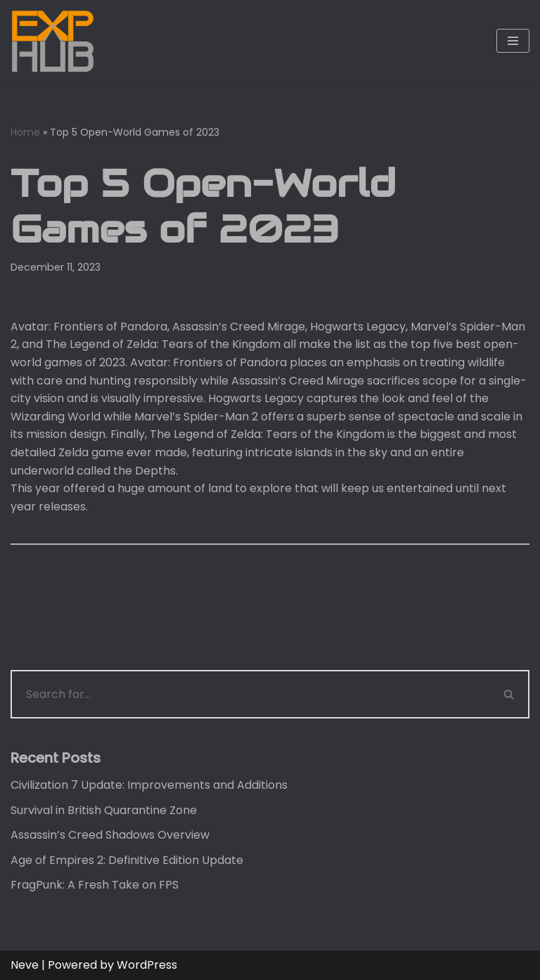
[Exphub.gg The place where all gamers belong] (53, 41)
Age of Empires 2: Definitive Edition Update (127, 860)
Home (25, 132)
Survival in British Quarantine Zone (104, 810)
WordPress (147, 965)
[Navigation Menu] (513, 41)
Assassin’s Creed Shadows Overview (110, 835)
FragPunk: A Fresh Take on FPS (95, 885)
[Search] (250, 694)
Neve (25, 965)
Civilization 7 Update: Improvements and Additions (149, 785)
